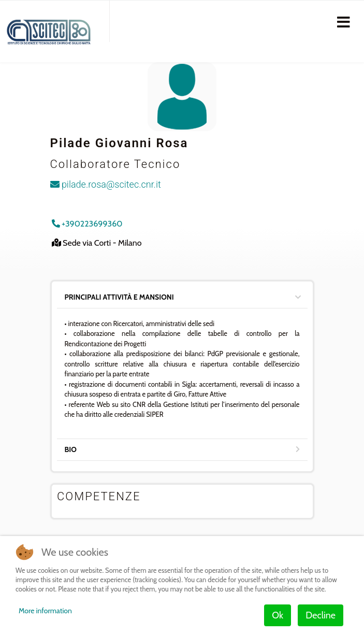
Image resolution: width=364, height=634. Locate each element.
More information (45, 611)
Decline (321, 615)
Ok (278, 615)
